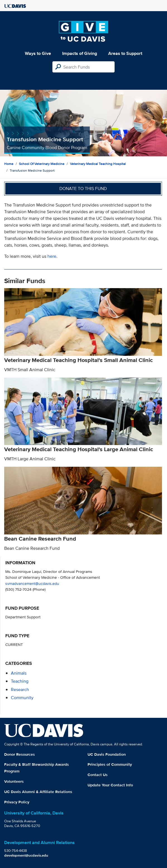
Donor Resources (20, 754)
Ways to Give (38, 53)
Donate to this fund (83, 189)
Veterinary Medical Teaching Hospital (98, 164)
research (20, 690)
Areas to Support (125, 53)
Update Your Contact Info (110, 785)
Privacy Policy (17, 802)
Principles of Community (110, 764)
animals (19, 673)
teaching (20, 681)
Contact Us (98, 775)
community (22, 698)
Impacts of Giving (80, 53)
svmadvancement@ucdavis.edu (32, 583)
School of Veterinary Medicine (42, 164)
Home (9, 164)
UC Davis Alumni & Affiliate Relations (38, 792)
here (52, 256)
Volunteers (14, 781)
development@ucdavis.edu (26, 855)
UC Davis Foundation (107, 754)
